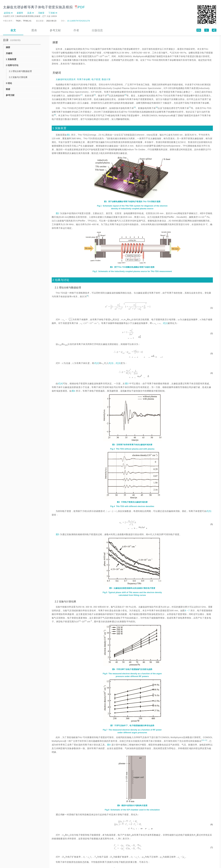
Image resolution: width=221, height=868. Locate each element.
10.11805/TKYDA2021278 (79, 21)
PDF (80, 7)
